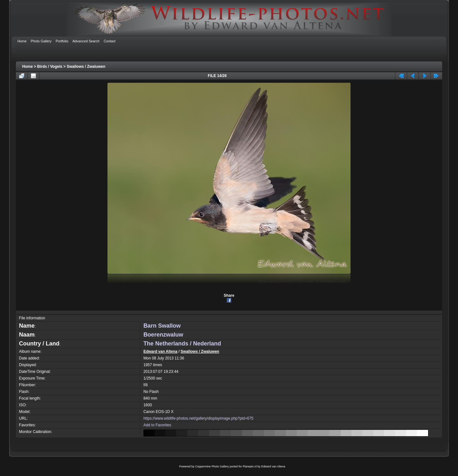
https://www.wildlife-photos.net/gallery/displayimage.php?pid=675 (198, 418)
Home (28, 67)
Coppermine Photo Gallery (212, 466)
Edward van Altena (160, 352)
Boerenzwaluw (163, 335)
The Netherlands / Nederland (182, 344)
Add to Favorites (157, 425)
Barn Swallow (162, 326)
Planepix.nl (250, 466)
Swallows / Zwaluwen (86, 67)
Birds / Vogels (50, 67)
